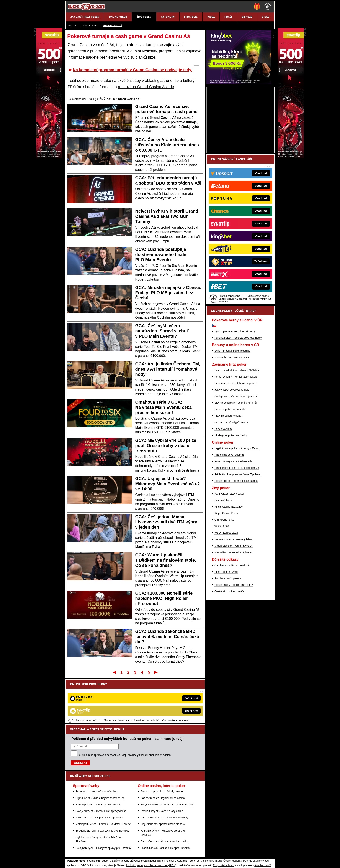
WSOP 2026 (222, 577)
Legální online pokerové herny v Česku (237, 499)
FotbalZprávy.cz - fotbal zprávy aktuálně (98, 759)
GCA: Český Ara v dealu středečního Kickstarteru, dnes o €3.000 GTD (167, 145)
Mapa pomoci (180, 852)
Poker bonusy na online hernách (233, 512)
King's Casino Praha (226, 564)
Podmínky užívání (129, 861)
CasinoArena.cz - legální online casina (163, 753)
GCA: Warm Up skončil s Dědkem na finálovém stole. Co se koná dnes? (166, 560)
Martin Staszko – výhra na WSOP (234, 597)
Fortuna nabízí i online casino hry (234, 636)
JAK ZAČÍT (73, 26)
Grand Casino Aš (113, 26)
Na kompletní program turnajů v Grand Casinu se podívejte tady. (132, 70)
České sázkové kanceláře (229, 642)
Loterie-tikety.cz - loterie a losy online (162, 766)
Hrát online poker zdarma (229, 506)
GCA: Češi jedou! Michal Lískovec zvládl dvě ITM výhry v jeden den (166, 522)
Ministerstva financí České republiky (221, 816)
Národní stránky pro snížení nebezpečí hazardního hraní (221, 852)
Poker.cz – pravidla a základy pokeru (162, 746)
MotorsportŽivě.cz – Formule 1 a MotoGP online (103, 779)
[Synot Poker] (291, 157)
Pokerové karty (223, 551)
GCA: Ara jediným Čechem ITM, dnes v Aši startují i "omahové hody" (168, 369)
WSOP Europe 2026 (226, 584)
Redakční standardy (103, 861)
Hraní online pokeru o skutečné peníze (237, 519)
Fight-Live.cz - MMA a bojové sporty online (100, 753)
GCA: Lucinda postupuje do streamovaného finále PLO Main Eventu (161, 254)
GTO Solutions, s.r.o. (236, 861)
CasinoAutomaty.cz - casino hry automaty (164, 772)
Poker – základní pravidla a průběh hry (237, 421)
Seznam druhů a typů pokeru (231, 473)
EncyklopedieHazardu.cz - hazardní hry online (167, 759)
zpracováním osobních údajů (110, 710)
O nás (69, 861)
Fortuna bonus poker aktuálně (232, 408)
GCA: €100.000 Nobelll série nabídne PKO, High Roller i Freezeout (164, 598)
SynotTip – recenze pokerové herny (235, 382)
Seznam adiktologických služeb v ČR (149, 852)
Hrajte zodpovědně (78, 834)
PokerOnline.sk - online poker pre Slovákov (165, 803)
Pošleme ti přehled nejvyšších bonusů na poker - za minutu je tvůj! (127, 693)
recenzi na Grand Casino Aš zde (146, 87)
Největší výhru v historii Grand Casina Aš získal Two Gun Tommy (167, 216)
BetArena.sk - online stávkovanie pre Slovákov (102, 785)
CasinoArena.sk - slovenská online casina (165, 796)
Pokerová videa (223, 480)
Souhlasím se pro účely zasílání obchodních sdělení (124, 710)
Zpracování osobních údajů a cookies (165, 861)
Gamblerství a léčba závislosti (232, 616)
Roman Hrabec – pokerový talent (233, 590)
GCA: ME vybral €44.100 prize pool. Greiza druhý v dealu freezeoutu (166, 446)
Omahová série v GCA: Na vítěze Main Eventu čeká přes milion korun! (163, 407)
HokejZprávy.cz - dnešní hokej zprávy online (101, 766)
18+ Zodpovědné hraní (204, 861)
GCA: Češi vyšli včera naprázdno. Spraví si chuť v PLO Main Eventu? (162, 331)
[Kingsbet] (239, 134)
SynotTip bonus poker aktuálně (232, 402)
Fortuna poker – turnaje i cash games (236, 532)
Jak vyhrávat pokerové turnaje (232, 441)
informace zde (142, 838)
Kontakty (82, 861)
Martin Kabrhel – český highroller (233, 603)
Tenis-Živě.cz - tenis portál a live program (99, 772)
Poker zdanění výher (226, 623)
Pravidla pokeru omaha (228, 467)
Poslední (156, 672)
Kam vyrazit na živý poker (229, 545)
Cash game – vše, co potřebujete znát (236, 447)
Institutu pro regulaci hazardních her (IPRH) (151, 820)
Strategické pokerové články (231, 486)
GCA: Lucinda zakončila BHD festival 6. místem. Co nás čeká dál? (167, 637)
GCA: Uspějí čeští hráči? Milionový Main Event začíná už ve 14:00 (168, 484)
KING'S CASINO (91, 26)
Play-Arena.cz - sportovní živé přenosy (163, 779)
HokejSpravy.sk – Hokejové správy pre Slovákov (103, 803)
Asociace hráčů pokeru (228, 629)
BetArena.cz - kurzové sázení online (96, 746)
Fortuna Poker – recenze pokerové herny (238, 389)
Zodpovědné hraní (223, 820)
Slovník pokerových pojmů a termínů (235, 454)
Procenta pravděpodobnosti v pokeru (236, 434)
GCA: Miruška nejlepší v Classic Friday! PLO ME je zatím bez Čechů (168, 293)
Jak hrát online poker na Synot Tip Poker (238, 525)
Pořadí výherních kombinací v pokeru (236, 427)
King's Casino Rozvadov (229, 558)
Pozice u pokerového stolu (230, 460)
